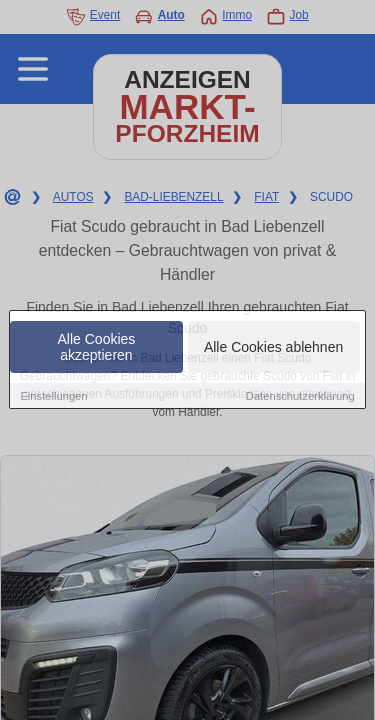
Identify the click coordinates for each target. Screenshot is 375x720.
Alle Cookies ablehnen (273, 348)
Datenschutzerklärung (300, 397)
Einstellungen (53, 397)
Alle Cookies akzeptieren (97, 348)
